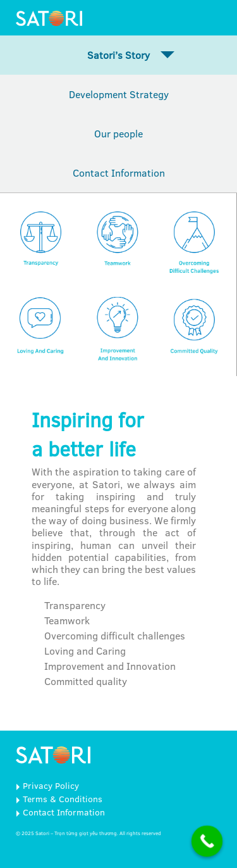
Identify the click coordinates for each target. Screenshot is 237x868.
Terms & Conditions (63, 799)
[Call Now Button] (207, 841)
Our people (118, 134)
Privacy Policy (51, 786)
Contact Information (119, 173)
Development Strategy (119, 94)
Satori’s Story (118, 55)
